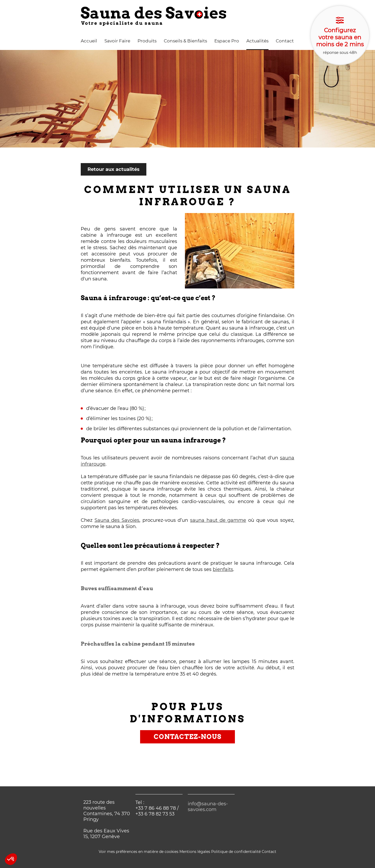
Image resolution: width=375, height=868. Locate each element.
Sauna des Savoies (117, 520)
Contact (285, 41)
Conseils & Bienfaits (185, 41)
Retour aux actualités (114, 169)
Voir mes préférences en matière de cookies (139, 852)
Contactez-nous (187, 737)
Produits (147, 41)
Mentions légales (195, 852)
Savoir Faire (117, 41)
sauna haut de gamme (218, 520)
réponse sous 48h (340, 36)
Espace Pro (227, 41)
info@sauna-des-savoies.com (208, 807)
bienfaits (223, 569)
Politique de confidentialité (236, 852)
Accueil (89, 41)
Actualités (257, 41)
